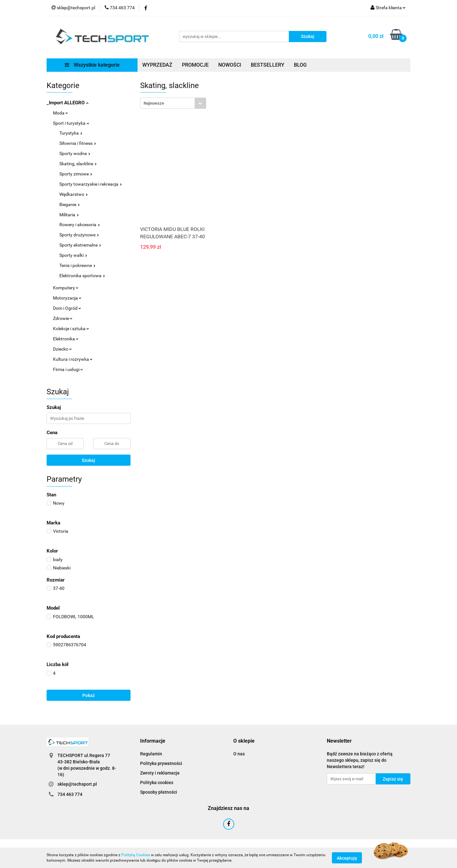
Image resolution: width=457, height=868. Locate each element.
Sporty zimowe (76, 174)
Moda (60, 113)
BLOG (300, 65)
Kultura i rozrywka (73, 359)
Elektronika (66, 339)
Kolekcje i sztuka (71, 329)
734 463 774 (70, 794)
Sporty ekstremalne (80, 245)
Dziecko (62, 349)
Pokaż (89, 695)
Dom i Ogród (67, 308)
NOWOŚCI (230, 65)
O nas (239, 754)
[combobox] (173, 103)
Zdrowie (63, 318)
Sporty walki (73, 255)
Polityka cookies (157, 783)
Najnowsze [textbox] (154, 103)
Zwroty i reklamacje (160, 773)
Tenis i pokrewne (77, 265)
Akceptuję (347, 858)
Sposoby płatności (159, 792)
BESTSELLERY (268, 65)
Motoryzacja (67, 298)
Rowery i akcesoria (80, 225)
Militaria (69, 215)
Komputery (66, 288)
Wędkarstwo (74, 194)
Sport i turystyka (71, 123)
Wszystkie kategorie (92, 65)
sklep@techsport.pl (77, 784)
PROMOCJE (195, 65)
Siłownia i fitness (78, 143)
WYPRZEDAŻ (157, 65)
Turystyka (71, 133)
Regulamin (151, 754)
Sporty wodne (75, 153)
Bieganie (70, 204)
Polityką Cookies (136, 855)
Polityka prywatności (161, 763)
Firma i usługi (68, 369)
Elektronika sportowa (82, 276)
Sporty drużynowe (79, 235)
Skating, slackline (78, 164)
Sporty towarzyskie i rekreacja (91, 184)
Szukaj (88, 460)
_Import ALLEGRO (67, 103)
